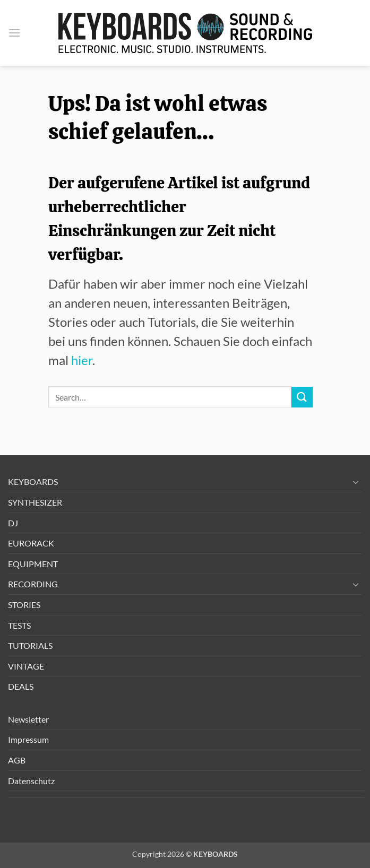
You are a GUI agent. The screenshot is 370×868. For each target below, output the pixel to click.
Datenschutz (31, 781)
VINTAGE (26, 666)
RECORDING (33, 584)
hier (82, 360)
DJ (13, 523)
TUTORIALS (30, 645)
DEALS (21, 686)
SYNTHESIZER (35, 502)
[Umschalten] (356, 482)
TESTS (19, 625)
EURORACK (31, 543)
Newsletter (28, 719)
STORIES (24, 605)
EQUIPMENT (33, 564)
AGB (17, 760)
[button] (14, 33)
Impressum (28, 739)
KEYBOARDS (33, 481)
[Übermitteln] (302, 397)
